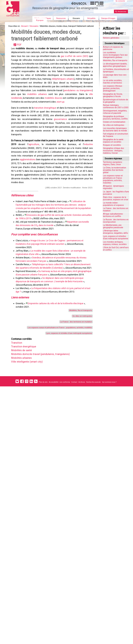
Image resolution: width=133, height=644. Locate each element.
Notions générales (111, 38)
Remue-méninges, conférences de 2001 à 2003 (116, 106)
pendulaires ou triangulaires (27, 104)
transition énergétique (45, 119)
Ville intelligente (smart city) (30, 392)
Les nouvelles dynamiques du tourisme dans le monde (115, 129)
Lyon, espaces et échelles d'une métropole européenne (66, 361)
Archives (82, 414)
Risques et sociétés (112, 145)
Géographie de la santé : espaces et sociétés (114, 141)
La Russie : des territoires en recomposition (116, 221)
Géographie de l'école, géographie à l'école (113, 95)
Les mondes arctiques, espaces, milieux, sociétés (115, 243)
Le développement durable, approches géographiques (115, 65)
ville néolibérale (41, 108)
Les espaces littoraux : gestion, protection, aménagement (113, 88)
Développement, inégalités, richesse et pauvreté (115, 112)
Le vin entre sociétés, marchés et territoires (112, 82)
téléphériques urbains (80, 87)
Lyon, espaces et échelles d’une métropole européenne (116, 237)
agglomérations (28, 176)
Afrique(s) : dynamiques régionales (113, 187)
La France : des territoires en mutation (74, 348)
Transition (18, 371)
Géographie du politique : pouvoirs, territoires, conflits (115, 118)
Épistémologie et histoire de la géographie (116, 101)
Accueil (27, 26)
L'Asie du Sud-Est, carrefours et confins (116, 249)
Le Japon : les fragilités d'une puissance (116, 193)
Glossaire (76, 18)
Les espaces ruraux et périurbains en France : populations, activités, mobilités (56, 355)
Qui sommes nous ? (109, 414)
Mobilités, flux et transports (79, 336)
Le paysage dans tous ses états (115, 76)
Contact (74, 414)
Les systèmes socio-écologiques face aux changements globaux (115, 55)
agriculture (37, 159)
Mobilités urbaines (24, 388)
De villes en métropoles (81, 342)
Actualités (91, 18)
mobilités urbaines (68, 104)
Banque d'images (108, 18)
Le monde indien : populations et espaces (113, 204)
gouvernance (60, 132)
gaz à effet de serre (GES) (75, 62)
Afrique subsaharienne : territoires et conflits (113, 215)
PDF (20, 49)
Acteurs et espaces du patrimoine (113, 48)
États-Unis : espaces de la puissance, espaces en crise (116, 198)
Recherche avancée (93, 414)
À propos (40, 20)
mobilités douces (80, 108)
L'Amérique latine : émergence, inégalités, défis (115, 232)
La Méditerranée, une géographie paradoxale (113, 226)
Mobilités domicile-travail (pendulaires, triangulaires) (45, 384)
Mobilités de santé (24, 380)
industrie (88, 159)
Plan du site (43, 414)
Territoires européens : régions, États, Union (113, 163)
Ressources (61, 18)
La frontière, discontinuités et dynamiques (116, 70)
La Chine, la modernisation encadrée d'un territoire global (114, 170)
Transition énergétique (26, 376)
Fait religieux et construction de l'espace (115, 135)
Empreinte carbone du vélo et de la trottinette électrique (56, 329)
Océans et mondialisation (114, 122)
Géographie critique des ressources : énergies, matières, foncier (113, 151)
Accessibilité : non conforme (59, 414)
